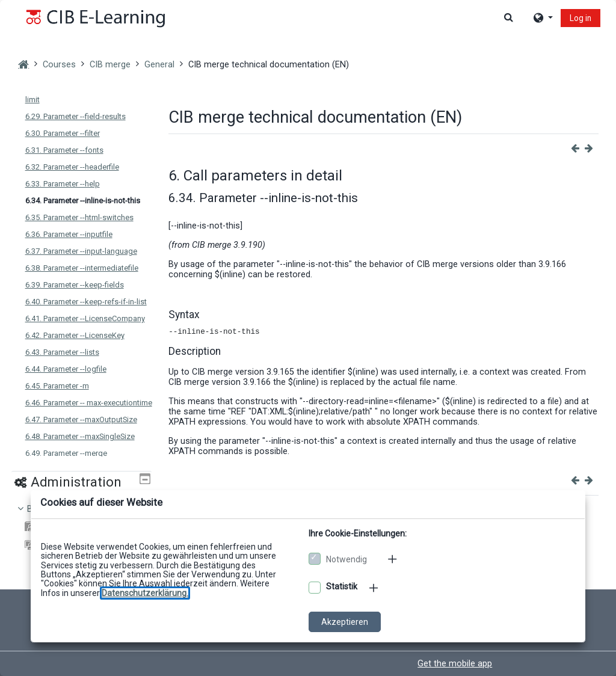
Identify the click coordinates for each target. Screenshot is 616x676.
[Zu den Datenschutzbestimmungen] (145, 593)
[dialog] (308, 338)
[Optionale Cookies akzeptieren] (315, 588)
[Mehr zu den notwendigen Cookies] (393, 559)
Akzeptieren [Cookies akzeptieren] (345, 622)
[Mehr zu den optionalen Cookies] (375, 588)
